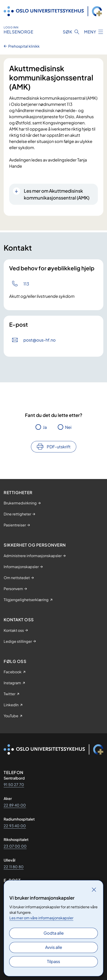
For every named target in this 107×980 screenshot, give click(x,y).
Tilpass (53, 961)
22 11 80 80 (14, 867)
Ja (45, 427)
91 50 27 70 (14, 784)
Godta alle (54, 933)
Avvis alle (54, 947)
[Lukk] (94, 890)
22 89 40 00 (15, 805)
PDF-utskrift (59, 447)
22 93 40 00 (15, 826)
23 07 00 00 (15, 846)
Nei (68, 427)
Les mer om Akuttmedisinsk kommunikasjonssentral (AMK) (57, 194)
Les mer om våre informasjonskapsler (41, 918)
